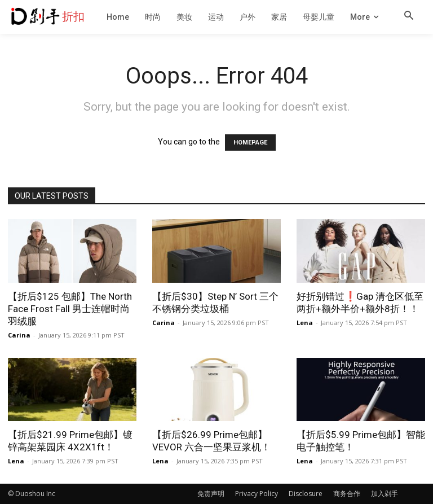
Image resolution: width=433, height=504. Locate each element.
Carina (19, 335)
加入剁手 (385, 494)
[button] (409, 16)
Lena (305, 323)
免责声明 (211, 494)
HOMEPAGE (250, 143)
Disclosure (306, 494)
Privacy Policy (257, 494)
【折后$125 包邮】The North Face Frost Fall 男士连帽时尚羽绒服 (70, 309)
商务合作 (347, 494)
